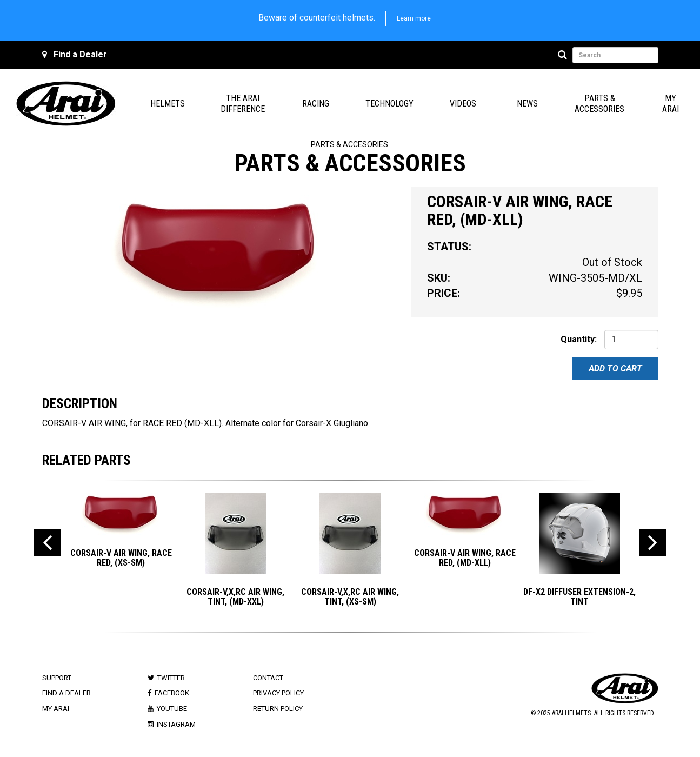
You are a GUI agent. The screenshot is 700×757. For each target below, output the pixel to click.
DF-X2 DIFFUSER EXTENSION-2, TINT (579, 597)
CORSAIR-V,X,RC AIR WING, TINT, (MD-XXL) (235, 597)
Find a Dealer (80, 54)
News (527, 104)
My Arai (671, 104)
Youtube (172, 709)
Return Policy (278, 709)
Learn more (414, 18)
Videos (463, 104)
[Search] (564, 55)
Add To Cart (615, 368)
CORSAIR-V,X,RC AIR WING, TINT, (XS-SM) (350, 597)
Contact (268, 678)
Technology (389, 104)
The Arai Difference (243, 104)
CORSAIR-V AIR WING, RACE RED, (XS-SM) (121, 558)
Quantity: (579, 339)
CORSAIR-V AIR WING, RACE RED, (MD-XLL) (465, 558)
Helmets (168, 104)
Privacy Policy (278, 693)
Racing (316, 104)
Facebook (172, 693)
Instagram (176, 724)
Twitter (171, 678)
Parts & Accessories (599, 104)
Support (57, 678)
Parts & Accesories (349, 144)
